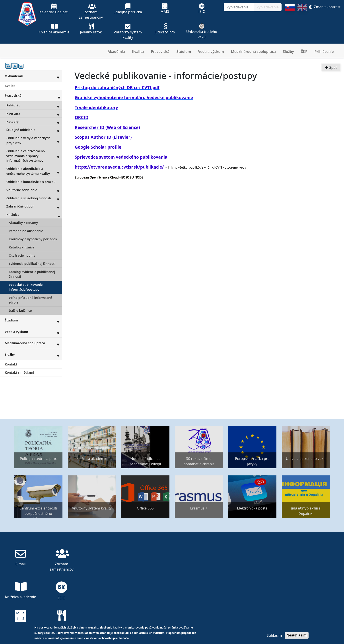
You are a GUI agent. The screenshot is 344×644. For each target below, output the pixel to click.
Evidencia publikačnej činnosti (32, 264)
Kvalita (138, 52)
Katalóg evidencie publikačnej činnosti (32, 274)
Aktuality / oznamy (23, 223)
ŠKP (304, 52)
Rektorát (34, 105)
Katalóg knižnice (22, 247)
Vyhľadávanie (268, 7)
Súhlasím (274, 635)
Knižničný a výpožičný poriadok (33, 239)
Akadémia (116, 52)
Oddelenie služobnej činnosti (34, 198)
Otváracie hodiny (22, 255)
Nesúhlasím (297, 635)
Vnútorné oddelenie (34, 190)
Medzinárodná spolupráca (253, 52)
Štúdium (184, 52)
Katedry (34, 122)
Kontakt (11, 364)
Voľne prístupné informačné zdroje (31, 300)
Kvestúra (34, 113)
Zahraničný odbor (34, 206)
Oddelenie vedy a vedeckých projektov (34, 140)
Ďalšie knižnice (20, 310)
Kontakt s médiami (19, 372)
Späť (331, 68)
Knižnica (34, 214)
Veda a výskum (211, 52)
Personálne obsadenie (26, 231)
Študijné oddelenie (34, 130)
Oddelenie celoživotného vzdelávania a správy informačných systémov (34, 156)
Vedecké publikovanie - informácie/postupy (27, 287)
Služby (288, 52)
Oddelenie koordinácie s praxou (31, 182)
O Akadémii (33, 76)
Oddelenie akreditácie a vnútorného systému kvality (34, 171)
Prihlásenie (324, 52)
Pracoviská (160, 52)
